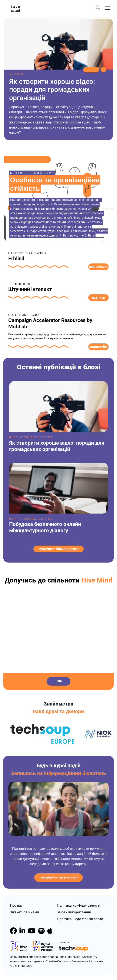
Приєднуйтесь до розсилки (58, 877)
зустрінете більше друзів (58, 549)
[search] (98, 8)
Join (58, 681)
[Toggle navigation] (108, 8)
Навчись (98, 297)
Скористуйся (98, 347)
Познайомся (99, 267)
